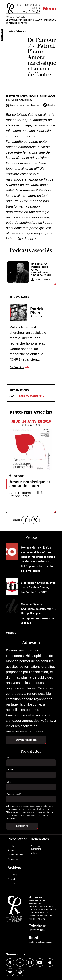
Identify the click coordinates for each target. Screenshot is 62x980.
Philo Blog (12, 875)
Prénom (10, 770)
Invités (34, 853)
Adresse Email (14, 794)
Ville (9, 782)
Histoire (11, 846)
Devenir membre (26, 740)
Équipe (11, 851)
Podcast (11, 879)
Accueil (10, 17)
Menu (50, 8)
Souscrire (22, 826)
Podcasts (20, 17)
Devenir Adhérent (15, 855)
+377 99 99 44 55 (37, 930)
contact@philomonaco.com (41, 942)
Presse (12, 633)
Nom (9, 758)
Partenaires (13, 859)
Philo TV (11, 883)
